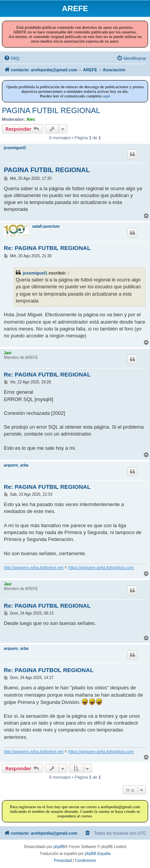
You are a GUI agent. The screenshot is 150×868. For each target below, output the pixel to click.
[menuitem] (12, 58)
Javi (7, 353)
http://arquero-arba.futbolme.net (34, 567)
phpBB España (97, 854)
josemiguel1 (15, 148)
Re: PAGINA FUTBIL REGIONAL (47, 248)
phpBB (59, 847)
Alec (31, 119)
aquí (107, 96)
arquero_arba (16, 465)
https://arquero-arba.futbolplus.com (101, 567)
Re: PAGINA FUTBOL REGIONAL (49, 670)
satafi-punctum (46, 226)
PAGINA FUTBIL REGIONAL (51, 110)
